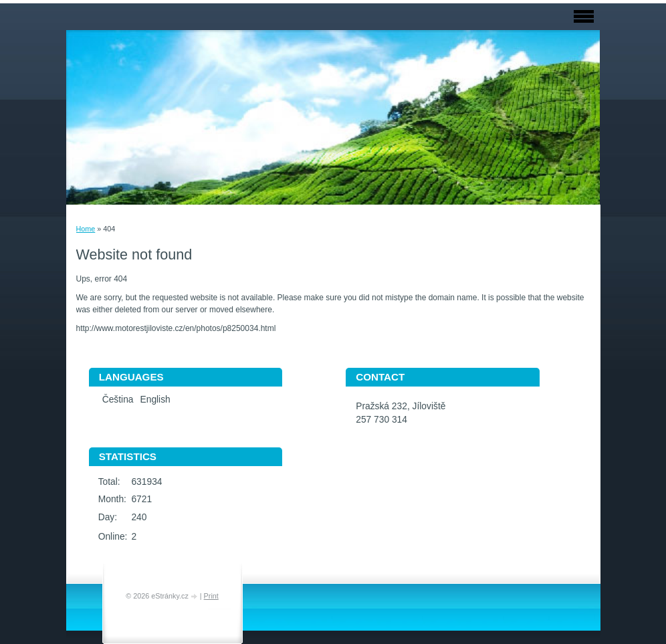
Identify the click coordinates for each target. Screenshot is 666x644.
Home (86, 229)
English (155, 400)
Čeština (118, 400)
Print (211, 596)
